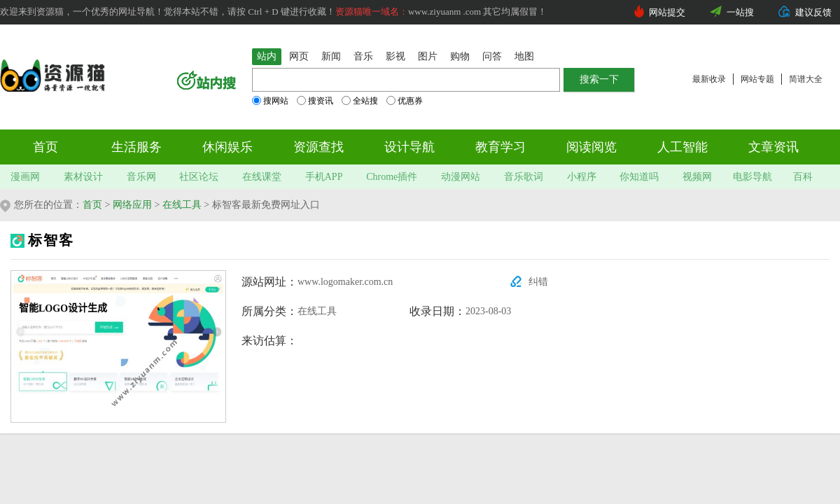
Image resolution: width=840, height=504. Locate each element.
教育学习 (500, 147)
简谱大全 (806, 79)
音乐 (363, 56)
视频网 (697, 177)
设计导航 (409, 147)
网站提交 (667, 12)
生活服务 (136, 147)
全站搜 (360, 101)
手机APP (324, 177)
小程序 (582, 177)
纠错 (538, 282)
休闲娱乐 (227, 147)
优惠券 (405, 101)
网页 (299, 56)
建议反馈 (813, 12)
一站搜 (740, 12)
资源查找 (318, 147)
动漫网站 (461, 177)
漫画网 (25, 177)
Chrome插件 (392, 177)
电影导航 (752, 177)
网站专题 (757, 79)
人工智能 (682, 147)
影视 (395, 56)
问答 (492, 56)
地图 (524, 56)
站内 (267, 56)
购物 (460, 56)
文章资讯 (773, 147)
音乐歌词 (524, 177)
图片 (428, 56)
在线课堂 (262, 177)
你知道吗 (639, 177)
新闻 (331, 56)
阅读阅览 (591, 147)
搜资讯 (315, 101)
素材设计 (83, 177)
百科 (803, 177)
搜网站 (270, 101)
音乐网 (141, 177)
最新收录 (709, 79)
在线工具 (182, 205)
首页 (45, 147)
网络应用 (132, 205)
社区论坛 (199, 177)
